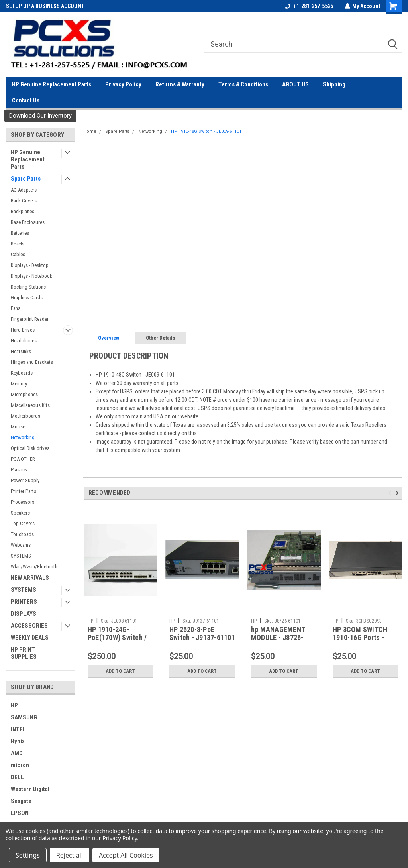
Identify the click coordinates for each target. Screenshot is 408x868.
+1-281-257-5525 (309, 6)
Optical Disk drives (30, 448)
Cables (18, 254)
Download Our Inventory (40, 116)
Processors (23, 502)
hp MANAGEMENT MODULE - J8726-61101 (278, 638)
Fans (16, 308)
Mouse (18, 427)
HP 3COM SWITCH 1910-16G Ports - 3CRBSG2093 (360, 638)
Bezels (18, 244)
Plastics (19, 470)
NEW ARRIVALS (30, 578)
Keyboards (22, 373)
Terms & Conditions (243, 84)
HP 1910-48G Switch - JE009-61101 (206, 131)
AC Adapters (24, 190)
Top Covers (23, 523)
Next (398, 493)
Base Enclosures (28, 222)
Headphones (24, 341)
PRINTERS (24, 602)
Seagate (21, 801)
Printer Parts (24, 491)
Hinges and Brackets (32, 362)
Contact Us (26, 100)
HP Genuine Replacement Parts (52, 84)
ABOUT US (295, 84)
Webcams (21, 545)
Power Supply (25, 480)
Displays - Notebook (31, 276)
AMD (17, 753)
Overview (109, 338)
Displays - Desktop (30, 265)
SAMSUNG (24, 717)
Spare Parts (26, 179)
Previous (391, 493)
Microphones (24, 394)
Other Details (161, 338)
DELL (17, 777)
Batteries (20, 233)
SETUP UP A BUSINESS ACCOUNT (45, 6)
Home (90, 131)
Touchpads (22, 534)
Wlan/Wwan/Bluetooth (34, 567)
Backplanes (23, 211)
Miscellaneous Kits (30, 405)
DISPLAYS (24, 614)
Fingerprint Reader (30, 319)
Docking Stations (28, 287)
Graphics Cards (27, 298)
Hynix (18, 741)
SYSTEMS (21, 556)
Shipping (334, 84)
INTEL (18, 729)
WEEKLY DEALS (30, 638)
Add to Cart (121, 671)
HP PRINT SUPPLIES (24, 653)
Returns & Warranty (180, 84)
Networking (23, 437)
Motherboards (25, 416)
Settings (28, 855)
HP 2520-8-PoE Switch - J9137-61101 (202, 634)
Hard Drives (23, 330)
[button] (40, 116)
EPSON (20, 813)
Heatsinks (21, 351)
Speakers (20, 513)
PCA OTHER (23, 459)
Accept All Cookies (126, 855)
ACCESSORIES (29, 626)
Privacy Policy (123, 84)
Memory (19, 384)
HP (14, 705)
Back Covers (24, 201)
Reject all (70, 855)
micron (20, 765)
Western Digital (30, 789)
